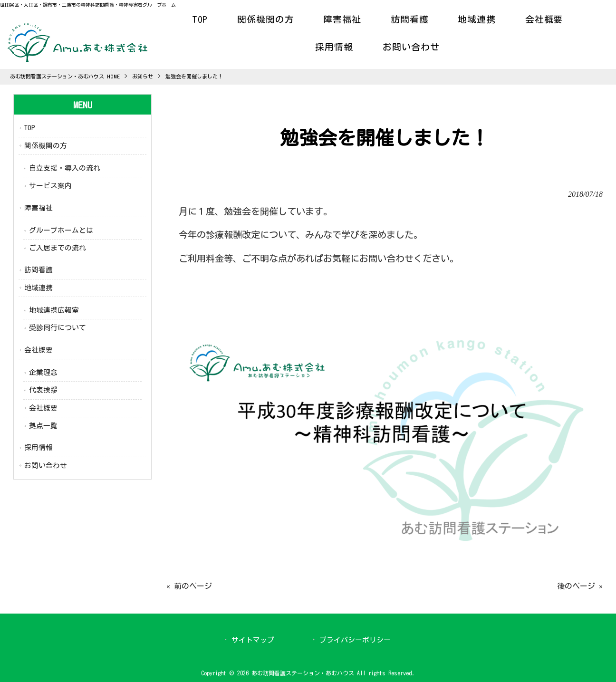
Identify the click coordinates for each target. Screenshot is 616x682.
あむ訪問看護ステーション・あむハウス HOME (65, 76)
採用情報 (38, 447)
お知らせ (143, 76)
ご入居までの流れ (58, 248)
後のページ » (580, 586)
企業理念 (43, 372)
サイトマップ (253, 640)
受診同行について (58, 328)
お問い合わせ (46, 466)
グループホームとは (61, 230)
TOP (30, 128)
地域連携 (38, 288)
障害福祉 (38, 208)
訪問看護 (38, 270)
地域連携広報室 (54, 310)
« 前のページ (189, 586)
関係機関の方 (46, 146)
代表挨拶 (43, 390)
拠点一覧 (43, 426)
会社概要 (38, 350)
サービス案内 (50, 186)
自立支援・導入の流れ (65, 168)
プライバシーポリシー (355, 640)
